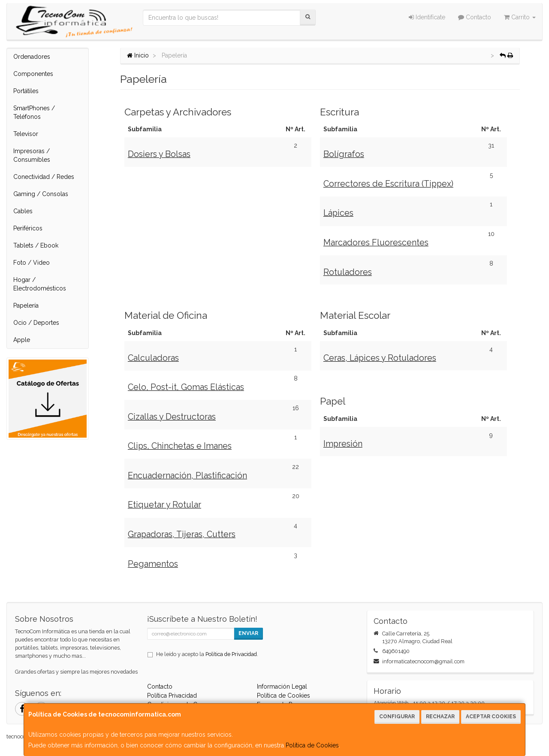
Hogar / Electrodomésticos (40, 284)
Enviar (248, 633)
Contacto (475, 17)
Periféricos (28, 228)
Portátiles (26, 91)
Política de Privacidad (231, 654)
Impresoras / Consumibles (32, 155)
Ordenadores (32, 57)
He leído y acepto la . (207, 654)
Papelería (26, 305)
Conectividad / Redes (44, 177)
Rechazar (440, 717)
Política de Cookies (312, 745)
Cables (23, 211)
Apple (22, 340)
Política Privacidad (172, 696)
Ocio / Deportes (36, 323)
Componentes (33, 74)
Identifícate (427, 17)
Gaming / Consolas (41, 194)
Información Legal (282, 686)
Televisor (26, 134)
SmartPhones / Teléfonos (34, 112)
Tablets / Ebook (36, 245)
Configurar (397, 717)
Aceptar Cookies (491, 717)
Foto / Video (32, 263)
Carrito (520, 17)
